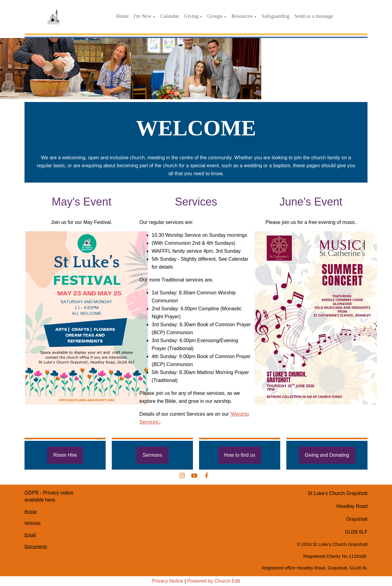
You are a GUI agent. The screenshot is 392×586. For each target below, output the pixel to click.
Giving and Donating (327, 455)
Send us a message (314, 16)
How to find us (240, 455)
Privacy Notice (168, 581)
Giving (191, 16)
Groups (215, 16)
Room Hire (65, 455)
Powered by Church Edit (214, 581)
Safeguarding (275, 16)
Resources (242, 16)
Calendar (170, 16)
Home (123, 16)
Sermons (152, 455)
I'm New (142, 16)
